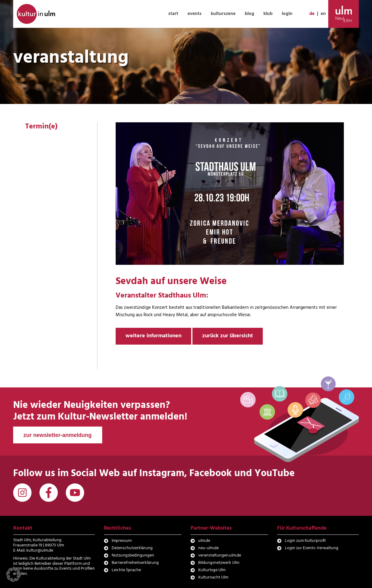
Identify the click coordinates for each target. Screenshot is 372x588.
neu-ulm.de (208, 548)
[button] (13, 575)
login (287, 14)
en (323, 14)
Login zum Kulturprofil (305, 541)
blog (249, 14)
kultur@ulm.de (40, 551)
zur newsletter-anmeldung (58, 435)
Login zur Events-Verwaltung (312, 548)
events (195, 14)
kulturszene (223, 14)
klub (268, 14)
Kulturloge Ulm (212, 570)
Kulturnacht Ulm (213, 577)
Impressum (122, 541)
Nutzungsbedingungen (133, 555)
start (173, 14)
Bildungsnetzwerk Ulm (219, 563)
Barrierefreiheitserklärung (135, 563)
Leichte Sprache (126, 570)
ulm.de (204, 541)
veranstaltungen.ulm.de (220, 555)
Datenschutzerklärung (132, 548)
